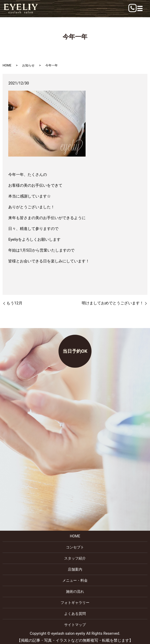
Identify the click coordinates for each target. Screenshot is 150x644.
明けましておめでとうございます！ (113, 303)
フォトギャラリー (75, 603)
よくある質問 (75, 614)
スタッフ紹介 (75, 558)
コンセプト (75, 547)
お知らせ (28, 65)
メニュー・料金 (75, 580)
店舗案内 (75, 569)
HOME (7, 65)
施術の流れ (75, 591)
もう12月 (14, 303)
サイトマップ (75, 625)
